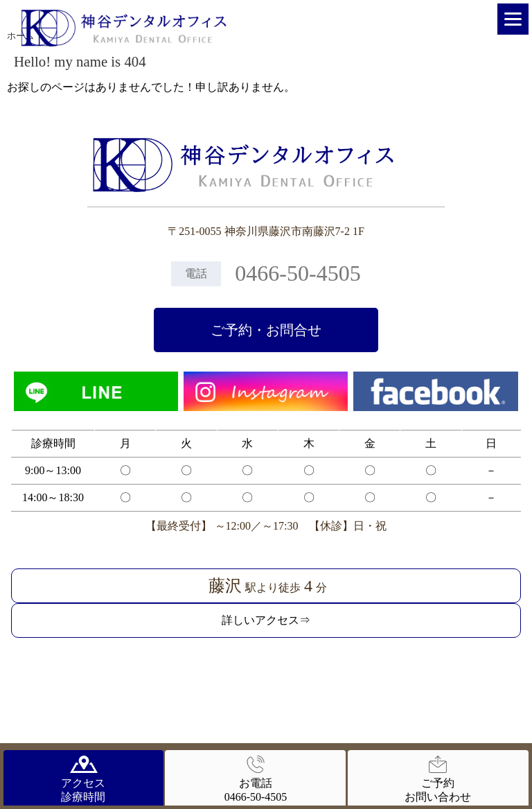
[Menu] (513, 19)
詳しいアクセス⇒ (266, 620)
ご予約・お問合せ (266, 330)
